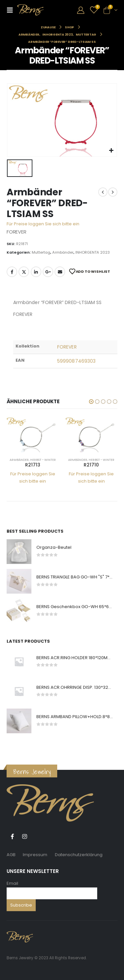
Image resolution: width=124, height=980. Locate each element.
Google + (48, 272)
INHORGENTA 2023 (93, 252)
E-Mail (60, 272)
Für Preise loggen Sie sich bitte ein (43, 224)
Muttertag (41, 252)
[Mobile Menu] (12, 10)
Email (12, 883)
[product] (33, 434)
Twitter (24, 272)
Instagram (24, 836)
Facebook (12, 272)
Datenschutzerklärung (79, 855)
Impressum (35, 855)
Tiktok (37, 836)
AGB (11, 855)
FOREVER (67, 347)
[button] (91, 402)
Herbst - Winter (43, 460)
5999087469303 (76, 361)
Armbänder (63, 252)
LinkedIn (36, 272)
